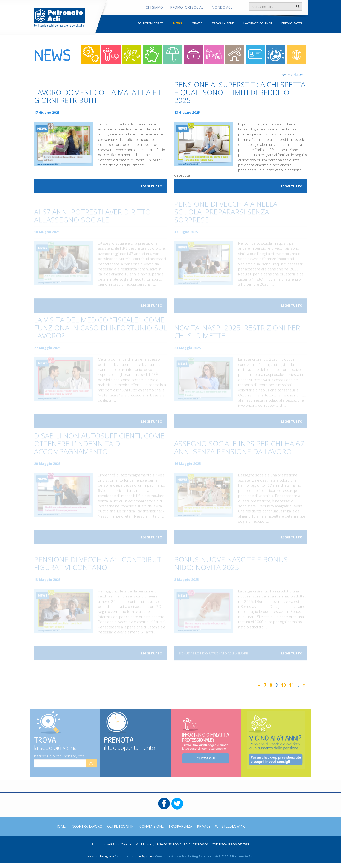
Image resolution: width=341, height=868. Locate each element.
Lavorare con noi (258, 23)
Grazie (197, 23)
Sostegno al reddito (173, 54)
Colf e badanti (235, 54)
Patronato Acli (59, 17)
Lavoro (90, 54)
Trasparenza (180, 826)
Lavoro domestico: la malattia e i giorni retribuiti (97, 97)
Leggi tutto (152, 186)
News (178, 23)
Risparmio (152, 54)
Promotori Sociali (187, 7)
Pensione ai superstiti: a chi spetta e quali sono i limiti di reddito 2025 (240, 93)
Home (284, 75)
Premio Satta (292, 23)
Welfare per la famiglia (214, 54)
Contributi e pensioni (132, 54)
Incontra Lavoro (86, 826)
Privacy (204, 826)
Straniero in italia (255, 54)
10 (283, 685)
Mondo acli (296, 54)
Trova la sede (223, 23)
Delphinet (122, 856)
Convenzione (152, 826)
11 (292, 685)
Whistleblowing (230, 826)
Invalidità (193, 54)
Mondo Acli (223, 7)
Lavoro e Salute (111, 54)
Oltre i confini (276, 54)
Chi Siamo (154, 7)
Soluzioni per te (150, 23)
